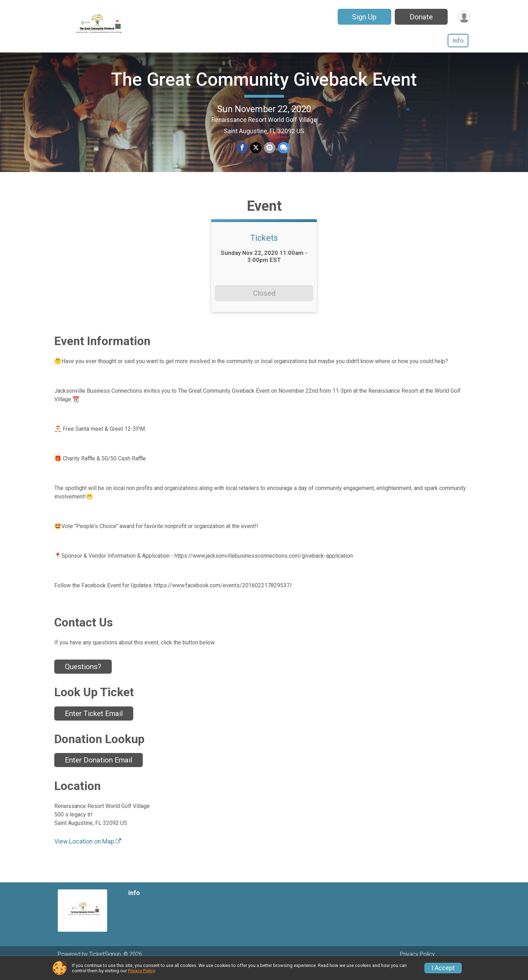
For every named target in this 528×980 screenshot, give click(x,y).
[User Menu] (464, 17)
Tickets (264, 252)
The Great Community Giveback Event (264, 87)
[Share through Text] (283, 155)
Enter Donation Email (99, 774)
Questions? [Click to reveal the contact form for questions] (83, 681)
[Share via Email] (269, 155)
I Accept (443, 968)
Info (458, 41)
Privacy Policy (141, 971)
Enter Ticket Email (94, 728)
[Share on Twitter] (256, 155)
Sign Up (363, 17)
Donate (420, 17)
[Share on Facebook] (242, 155)
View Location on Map (88, 856)
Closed (264, 307)
